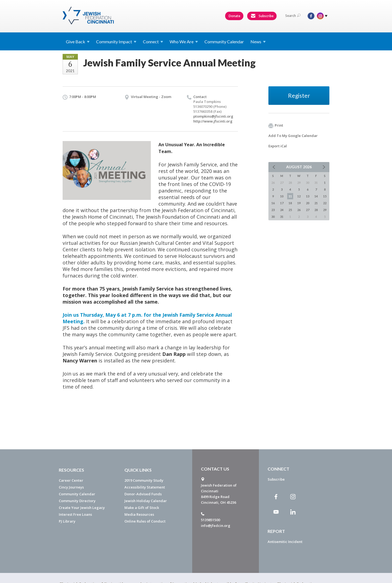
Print (276, 126)
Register (299, 95)
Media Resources (139, 514)
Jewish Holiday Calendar (146, 501)
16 (273, 203)
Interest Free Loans (75, 514)
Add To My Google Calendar (293, 136)
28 (316, 210)
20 (308, 203)
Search (293, 16)
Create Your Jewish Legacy (82, 508)
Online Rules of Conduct (145, 521)
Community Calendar (224, 42)
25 (290, 210)
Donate (235, 16)
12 (299, 196)
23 (273, 210)
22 (325, 203)
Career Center (71, 480)
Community (116, 42)
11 (290, 196)
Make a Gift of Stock (142, 508)
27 (308, 210)
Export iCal (278, 146)
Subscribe (262, 16)
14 (316, 196)
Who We (184, 42)
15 (325, 196)
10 (282, 196)
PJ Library (67, 521)
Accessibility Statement (145, 487)
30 (273, 217)
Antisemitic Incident (285, 542)
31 (282, 217)
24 (282, 210)
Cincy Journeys (71, 487)
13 (308, 196)
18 (290, 203)
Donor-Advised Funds (143, 494)
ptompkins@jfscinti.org (213, 116)
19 (299, 203)
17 (282, 203)
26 (299, 210)
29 (325, 210)
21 (316, 203)
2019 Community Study (144, 480)
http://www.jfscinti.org (213, 121)
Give (78, 42)
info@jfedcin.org (216, 526)
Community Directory (77, 501)
